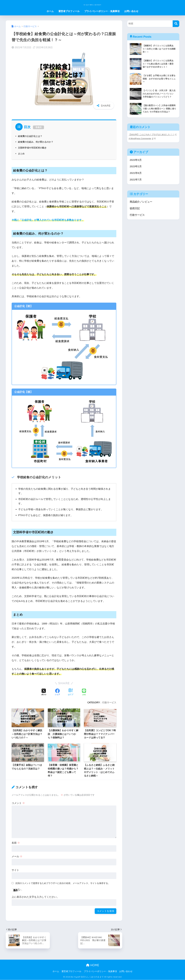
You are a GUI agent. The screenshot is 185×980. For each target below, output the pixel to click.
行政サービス (109, 702)
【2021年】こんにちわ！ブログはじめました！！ (152, 135)
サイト (15, 870)
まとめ (21, 154)
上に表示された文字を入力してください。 (35, 897)
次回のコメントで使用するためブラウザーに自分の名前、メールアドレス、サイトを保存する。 (63, 883)
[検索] (176, 24)
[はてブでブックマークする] (71, 692)
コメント (18, 803)
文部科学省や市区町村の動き (33, 148)
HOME (93, 965)
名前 (16, 843)
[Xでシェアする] (44, 692)
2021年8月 (136, 173)
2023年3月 (136, 160)
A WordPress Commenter (141, 139)
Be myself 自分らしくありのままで (93, 4)
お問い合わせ (131, 11)
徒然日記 (135, 209)
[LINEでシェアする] (84, 692)
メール (17, 856)
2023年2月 (136, 167)
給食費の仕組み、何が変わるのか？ (37, 142)
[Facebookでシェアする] (57, 692)
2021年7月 (136, 180)
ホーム (50, 11)
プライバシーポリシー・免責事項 (102, 11)
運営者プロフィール (69, 11)
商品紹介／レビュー (141, 202)
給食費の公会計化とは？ (31, 136)
